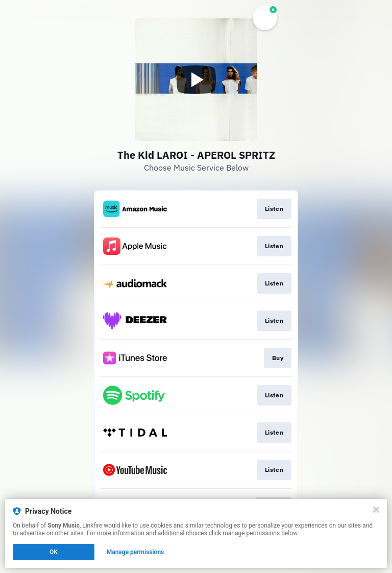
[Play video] (196, 80)
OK (54, 552)
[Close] (376, 510)
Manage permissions (136, 552)
